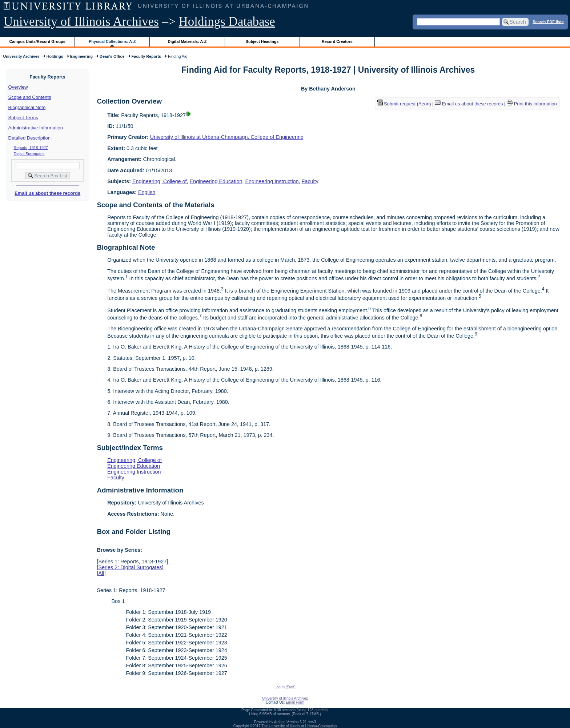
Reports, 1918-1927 (31, 148)
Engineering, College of (160, 181)
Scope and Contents (30, 97)
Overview (18, 87)
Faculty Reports (146, 56)
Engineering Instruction (272, 181)
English (147, 192)
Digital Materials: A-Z (187, 41)
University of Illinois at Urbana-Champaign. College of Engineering (227, 137)
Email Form (295, 702)
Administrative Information (36, 128)
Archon (280, 722)
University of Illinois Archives (81, 22)
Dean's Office (112, 56)
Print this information (532, 104)
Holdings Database (227, 22)
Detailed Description (29, 138)
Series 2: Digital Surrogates (130, 567)
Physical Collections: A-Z (112, 41)
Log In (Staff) (285, 687)
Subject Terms (23, 118)
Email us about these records (47, 193)
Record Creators (337, 41)
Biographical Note (27, 107)
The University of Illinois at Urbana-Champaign (299, 726)
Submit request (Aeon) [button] (404, 104)
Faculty (310, 181)
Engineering (81, 56)
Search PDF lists (548, 21)
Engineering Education (216, 181)
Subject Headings (262, 41)
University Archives (21, 56)
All (101, 573)
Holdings (55, 56)
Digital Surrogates (29, 154)
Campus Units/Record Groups (37, 41)
